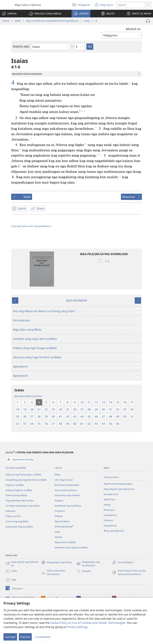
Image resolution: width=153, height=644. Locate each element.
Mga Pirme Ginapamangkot (118, 484)
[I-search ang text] (131, 5)
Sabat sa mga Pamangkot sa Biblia (23, 475)
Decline (25, 637)
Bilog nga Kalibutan (114, 531)
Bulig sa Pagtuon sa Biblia (19, 490)
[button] (45, 14)
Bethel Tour (110, 499)
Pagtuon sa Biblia (15, 485)
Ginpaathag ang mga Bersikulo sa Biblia (26, 480)
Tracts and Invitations (66, 490)
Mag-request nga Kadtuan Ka (119, 489)
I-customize (43, 637)
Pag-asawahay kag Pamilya (20, 500)
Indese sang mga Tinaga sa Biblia (35, 348)
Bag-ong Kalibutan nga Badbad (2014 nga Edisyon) (52, 21)
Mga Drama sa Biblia (65, 542)
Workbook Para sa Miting (68, 506)
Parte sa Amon (111, 477)
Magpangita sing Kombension (88, 564)
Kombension (110, 515)
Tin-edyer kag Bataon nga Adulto (23, 506)
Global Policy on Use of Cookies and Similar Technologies (88, 623)
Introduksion (22, 320)
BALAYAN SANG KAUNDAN (28, 396)
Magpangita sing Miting (56, 562)
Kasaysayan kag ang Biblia (19, 527)
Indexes (59, 516)
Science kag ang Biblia (17, 521)
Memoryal (109, 510)
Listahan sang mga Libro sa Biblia (35, 339)
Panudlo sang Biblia (16, 468)
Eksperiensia (110, 526)
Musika (58, 537)
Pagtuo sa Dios (13, 516)
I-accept (10, 637)
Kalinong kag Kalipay (16, 495)
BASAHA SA (133, 29)
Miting (107, 505)
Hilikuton (108, 520)
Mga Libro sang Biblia (27, 330)
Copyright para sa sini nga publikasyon (31, 226)
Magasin (59, 500)
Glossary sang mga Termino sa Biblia (37, 357)
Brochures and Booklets (67, 485)
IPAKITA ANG (21, 47)
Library (6, 21)
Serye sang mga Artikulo (67, 495)
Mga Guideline (62, 521)
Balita (107, 468)
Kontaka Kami (111, 494)
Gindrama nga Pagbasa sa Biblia (71, 547)
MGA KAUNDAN (77, 301)
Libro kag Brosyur (64, 480)
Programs (60, 511)
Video (58, 532)
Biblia (18, 21)
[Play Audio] (148, 21)
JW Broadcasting (64, 527)
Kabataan (11, 511)
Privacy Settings (77, 627)
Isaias (87, 21)
